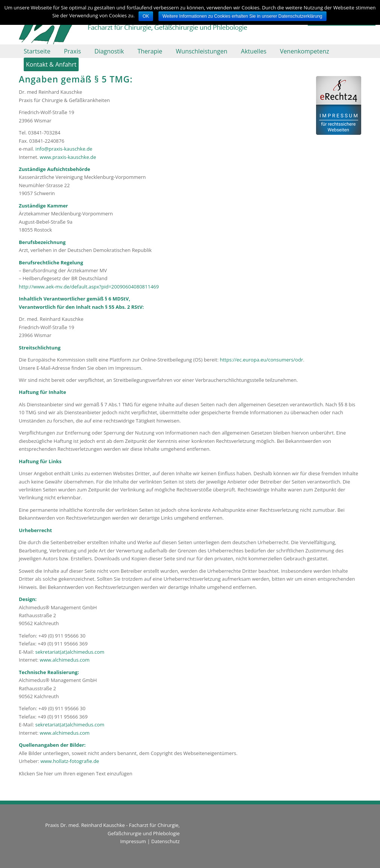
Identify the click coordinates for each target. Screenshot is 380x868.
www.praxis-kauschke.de (68, 157)
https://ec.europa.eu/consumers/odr (261, 360)
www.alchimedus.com (65, 660)
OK (146, 16)
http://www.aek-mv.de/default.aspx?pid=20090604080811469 (89, 287)
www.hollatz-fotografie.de (70, 761)
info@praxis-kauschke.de (64, 149)
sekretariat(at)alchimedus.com (70, 652)
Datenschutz (166, 841)
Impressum (133, 841)
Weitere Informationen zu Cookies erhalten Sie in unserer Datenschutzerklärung (242, 16)
